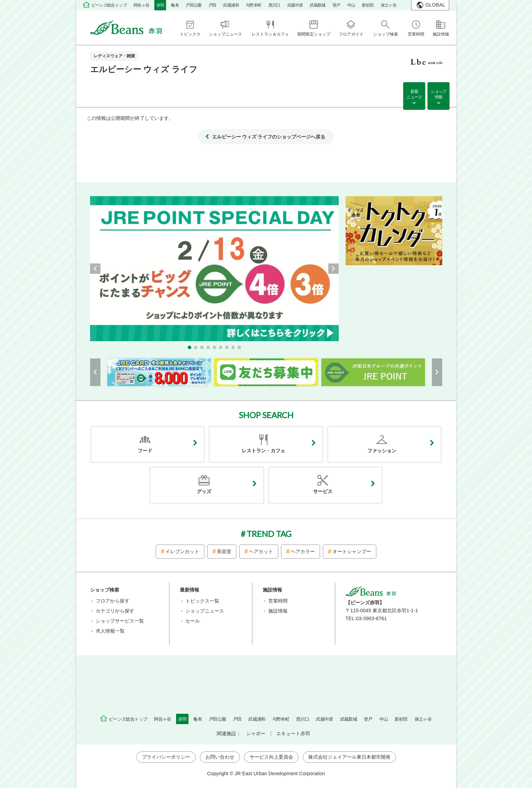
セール (193, 621)
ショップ (438, 95)
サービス (323, 491)
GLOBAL (435, 5)
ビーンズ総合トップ (109, 5)
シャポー (256, 733)
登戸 (336, 5)
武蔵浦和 (231, 5)
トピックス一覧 (202, 601)
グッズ (204, 491)
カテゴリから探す (115, 611)
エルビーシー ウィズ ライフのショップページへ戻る (269, 137)
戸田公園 (194, 5)
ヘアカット (261, 551)
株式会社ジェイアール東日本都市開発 (349, 757)
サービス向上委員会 (271, 757)
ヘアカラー (303, 551)
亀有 (175, 5)
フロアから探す (113, 601)
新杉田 (368, 5)
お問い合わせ (220, 757)
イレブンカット (182, 551)
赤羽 (160, 5)
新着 (414, 95)
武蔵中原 (295, 5)
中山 (351, 5)
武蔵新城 (318, 5)
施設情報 (278, 611)
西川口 (274, 5)
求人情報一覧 (110, 631)
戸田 (212, 5)
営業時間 (278, 601)
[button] (190, 347)
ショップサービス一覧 (120, 621)
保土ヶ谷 (389, 5)
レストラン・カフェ (263, 451)
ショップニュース (205, 611)
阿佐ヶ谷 (142, 5)
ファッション (382, 451)
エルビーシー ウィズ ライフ (144, 69)
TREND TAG (269, 534)
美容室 (224, 551)
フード (145, 451)
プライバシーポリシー (166, 757)
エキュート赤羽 (293, 733)
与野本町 (254, 5)
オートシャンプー (352, 551)
